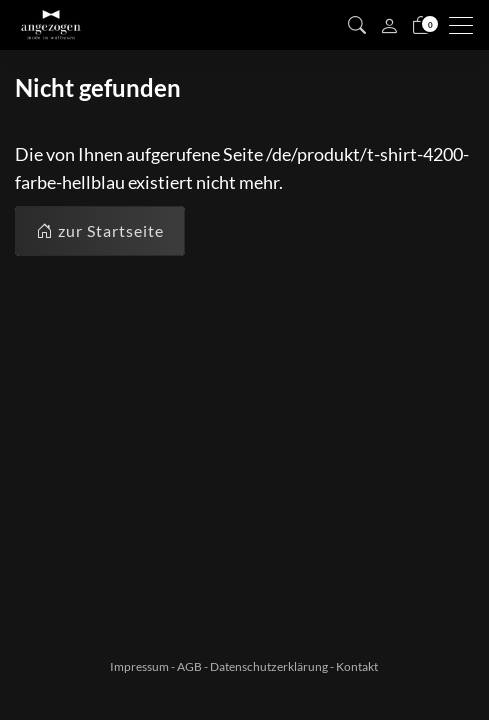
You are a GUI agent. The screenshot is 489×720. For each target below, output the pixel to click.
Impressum (139, 666)
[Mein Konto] (389, 25)
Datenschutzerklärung (269, 666)
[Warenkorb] (421, 25)
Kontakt (357, 666)
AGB (189, 666)
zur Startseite (100, 231)
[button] (357, 25)
